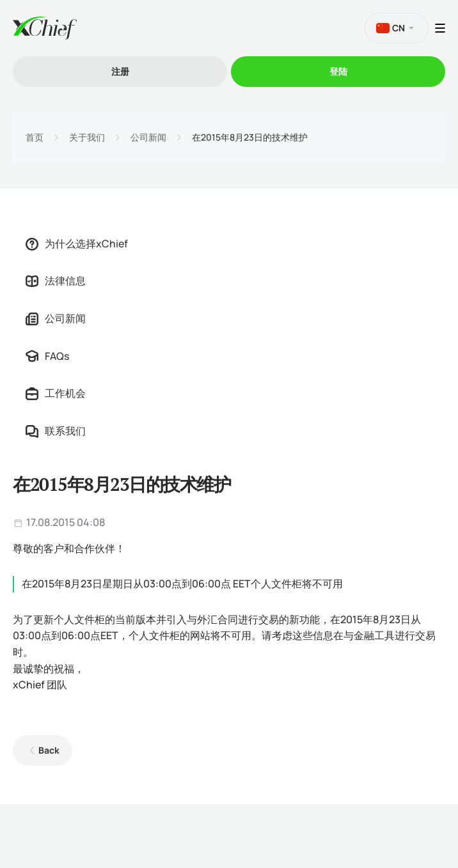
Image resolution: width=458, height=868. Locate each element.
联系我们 (56, 431)
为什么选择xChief (77, 244)
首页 (35, 137)
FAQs (47, 356)
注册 (120, 71)
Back (49, 750)
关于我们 (87, 137)
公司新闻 (148, 137)
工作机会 (56, 393)
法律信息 (56, 281)
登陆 (338, 71)
